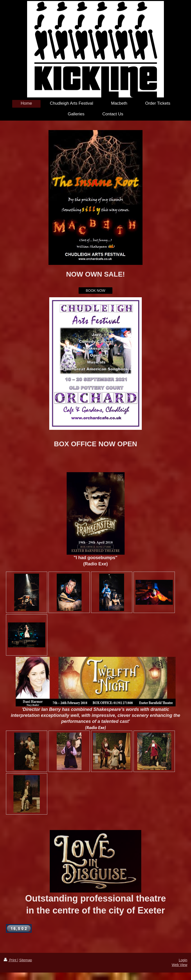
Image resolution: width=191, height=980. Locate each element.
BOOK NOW (96, 291)
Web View (179, 965)
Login (183, 960)
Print (11, 960)
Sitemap (25, 960)
